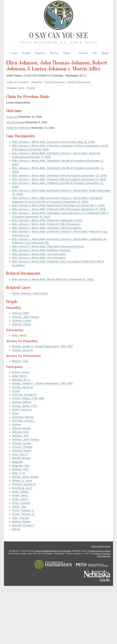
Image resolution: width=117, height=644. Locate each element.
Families (40, 53)
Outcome (37, 82)
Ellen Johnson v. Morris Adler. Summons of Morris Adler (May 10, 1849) (53, 142)
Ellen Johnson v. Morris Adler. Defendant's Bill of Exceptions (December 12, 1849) (59, 176)
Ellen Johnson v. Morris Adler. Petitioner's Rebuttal (41, 250)
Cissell (16, 391)
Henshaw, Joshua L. (24, 421)
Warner (16, 529)
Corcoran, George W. (24, 395)
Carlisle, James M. (23, 350)
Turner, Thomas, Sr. (23, 514)
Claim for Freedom (18, 82)
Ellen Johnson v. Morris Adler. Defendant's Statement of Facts (48, 247)
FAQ (94, 53)
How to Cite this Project (101, 546)
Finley (15, 413)
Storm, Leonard (21, 503)
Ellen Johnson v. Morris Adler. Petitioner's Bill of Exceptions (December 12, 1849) (59, 179)
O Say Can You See (59, 36)
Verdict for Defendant (18, 128)
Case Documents (55, 82)
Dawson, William (22, 402)
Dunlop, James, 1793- (25, 406)
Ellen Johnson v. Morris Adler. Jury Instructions (39, 254)
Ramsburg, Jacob (22, 488)
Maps (67, 53)
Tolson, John (19, 507)
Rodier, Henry (20, 495)
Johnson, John (20, 436)
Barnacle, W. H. (21, 380)
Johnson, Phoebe (22, 447)
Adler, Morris (19, 335)
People (26, 53)
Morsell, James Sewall (25, 477)
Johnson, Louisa (21, 321)
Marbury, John (20, 361)
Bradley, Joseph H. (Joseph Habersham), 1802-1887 (42, 346)
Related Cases (16, 88)
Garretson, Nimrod (23, 417)
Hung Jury (12, 117)
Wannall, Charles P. (23, 525)
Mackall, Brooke (21, 458)
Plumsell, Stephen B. (24, 484)
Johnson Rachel (21, 428)
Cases (14, 53)
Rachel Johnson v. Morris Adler (30, 294)
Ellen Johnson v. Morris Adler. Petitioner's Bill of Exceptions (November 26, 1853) (59, 209)
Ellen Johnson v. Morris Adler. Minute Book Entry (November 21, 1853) (53, 279)
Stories (54, 53)
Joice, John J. (20, 455)
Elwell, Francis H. (22, 410)
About (105, 53)
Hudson (16, 425)
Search (83, 53)
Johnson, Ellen (21, 313)
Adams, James (21, 372)
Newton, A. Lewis (22, 481)
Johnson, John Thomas (26, 317)
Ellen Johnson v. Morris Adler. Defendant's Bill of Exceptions (47, 228)
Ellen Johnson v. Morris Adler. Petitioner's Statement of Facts (47, 220)
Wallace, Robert (21, 522)
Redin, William (20, 492)
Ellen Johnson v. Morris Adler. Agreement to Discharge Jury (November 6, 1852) (58, 205)
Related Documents (79, 82)
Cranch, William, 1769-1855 (28, 398)
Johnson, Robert (22, 324)
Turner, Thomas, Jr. (23, 510)
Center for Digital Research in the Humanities (53, 551)
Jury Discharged (16, 122)
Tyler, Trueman (21, 518)
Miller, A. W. (19, 473)
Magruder (18, 462)
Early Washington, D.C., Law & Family (59, 42)
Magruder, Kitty (21, 466)
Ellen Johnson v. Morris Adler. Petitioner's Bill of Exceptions (46, 224)
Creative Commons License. (99, 551)
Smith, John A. (20, 499)
